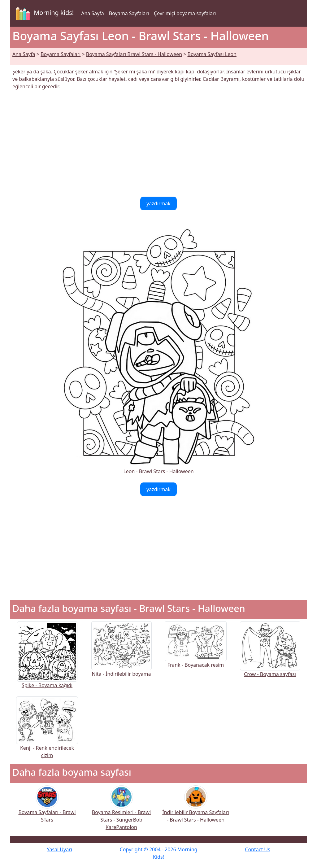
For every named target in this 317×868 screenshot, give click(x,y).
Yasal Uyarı (59, 849)
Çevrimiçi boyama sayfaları (185, 13)
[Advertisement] (158, 143)
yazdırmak (158, 203)
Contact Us (257, 849)
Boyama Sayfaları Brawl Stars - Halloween (134, 54)
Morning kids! (44, 13)
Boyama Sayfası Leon (212, 54)
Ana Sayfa (93, 13)
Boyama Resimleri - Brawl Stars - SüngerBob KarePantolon (121, 812)
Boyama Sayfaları (129, 13)
